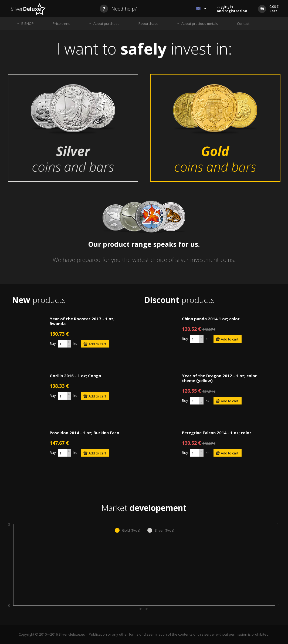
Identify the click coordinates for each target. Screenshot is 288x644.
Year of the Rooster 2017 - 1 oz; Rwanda (82, 321)
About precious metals (200, 23)
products (39, 300)
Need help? (118, 9)
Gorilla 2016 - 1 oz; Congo (75, 376)
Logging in (232, 9)
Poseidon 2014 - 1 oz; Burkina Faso (84, 433)
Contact (243, 23)
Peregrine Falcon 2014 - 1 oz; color (217, 433)
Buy (53, 343)
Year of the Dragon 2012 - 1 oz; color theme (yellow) (219, 378)
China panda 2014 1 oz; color (211, 319)
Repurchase (148, 23)
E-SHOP (28, 23)
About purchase (106, 23)
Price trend (62, 23)
